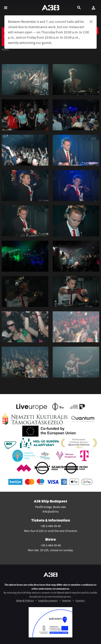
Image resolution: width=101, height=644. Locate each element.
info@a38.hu (51, 511)
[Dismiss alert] (91, 22)
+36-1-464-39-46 (51, 545)
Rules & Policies (25, 600)
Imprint (67, 600)
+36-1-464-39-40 (51, 526)
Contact (80, 600)
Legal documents (48, 600)
